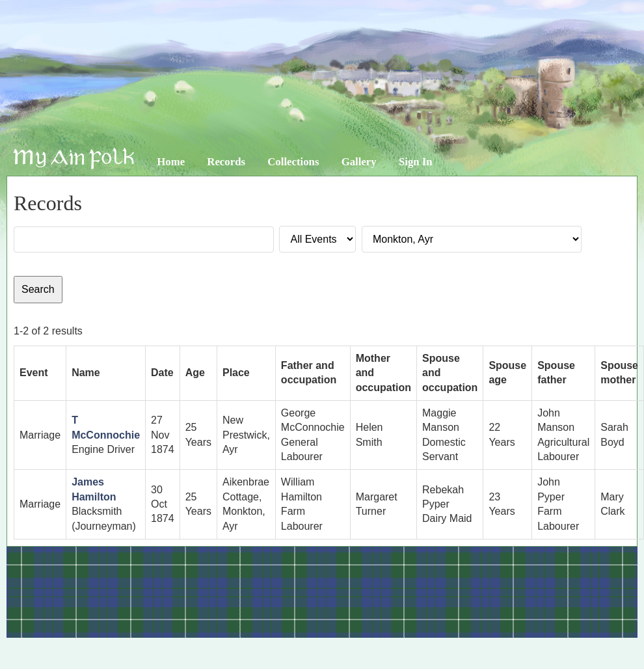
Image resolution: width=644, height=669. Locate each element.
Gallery (359, 162)
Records (226, 162)
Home (171, 162)
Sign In (416, 162)
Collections (293, 162)
